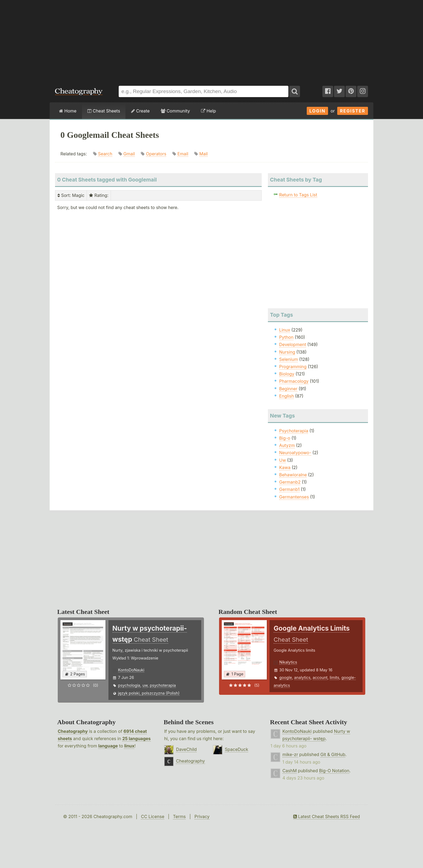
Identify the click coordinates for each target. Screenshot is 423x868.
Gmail (129, 154)
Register (353, 111)
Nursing (287, 352)
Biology (287, 374)
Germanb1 (289, 489)
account (320, 677)
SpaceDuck (236, 749)
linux (129, 746)
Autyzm (287, 445)
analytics (302, 677)
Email (183, 154)
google (286, 677)
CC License (153, 816)
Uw (283, 460)
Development (293, 344)
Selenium (289, 359)
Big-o (285, 438)
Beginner (288, 389)
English (287, 396)
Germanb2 (290, 482)
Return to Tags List (298, 195)
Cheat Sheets (104, 111)
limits (334, 677)
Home (68, 111)
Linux (285, 330)
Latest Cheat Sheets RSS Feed (327, 816)
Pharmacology (294, 381)
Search (105, 154)
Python (286, 337)
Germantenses (294, 497)
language (108, 746)
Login (318, 111)
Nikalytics (288, 662)
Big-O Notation (334, 771)
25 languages (136, 739)
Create (140, 111)
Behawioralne (293, 475)
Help (208, 111)
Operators (156, 154)
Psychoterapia (294, 431)
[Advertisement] (211, 40)
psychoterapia (163, 685)
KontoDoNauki (131, 670)
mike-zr (290, 754)
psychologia (129, 685)
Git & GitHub (333, 754)
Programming (293, 367)
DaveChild (186, 749)
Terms (179, 816)
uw (145, 685)
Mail (204, 154)
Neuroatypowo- (295, 453)
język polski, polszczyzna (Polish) (149, 693)
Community (175, 111)
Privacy (202, 816)
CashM (290, 771)
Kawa (285, 467)
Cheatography (73, 731)
